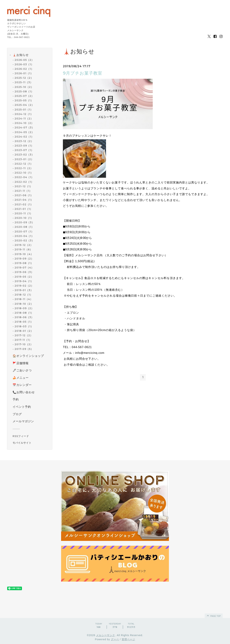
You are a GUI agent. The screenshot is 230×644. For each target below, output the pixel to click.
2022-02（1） (24, 182)
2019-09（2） (24, 259)
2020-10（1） (24, 218)
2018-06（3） (24, 317)
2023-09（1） (24, 146)
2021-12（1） (23, 186)
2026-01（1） (24, 73)
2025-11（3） (24, 82)
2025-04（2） (24, 105)
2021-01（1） (24, 209)
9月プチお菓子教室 (83, 73)
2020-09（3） (24, 222)
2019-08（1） (24, 263)
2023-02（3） (24, 155)
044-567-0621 (82, 347)
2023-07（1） (24, 150)
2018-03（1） (24, 326)
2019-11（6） (23, 249)
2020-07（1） (24, 232)
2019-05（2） (24, 277)
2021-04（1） (24, 200)
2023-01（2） (24, 159)
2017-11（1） (23, 340)
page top (213, 615)
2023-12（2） (24, 141)
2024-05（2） (24, 132)
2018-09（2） (24, 308)
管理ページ (128, 639)
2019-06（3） (24, 272)
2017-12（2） (24, 335)
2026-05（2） (24, 60)
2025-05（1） (24, 100)
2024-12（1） (24, 114)
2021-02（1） (24, 204)
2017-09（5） (24, 349)
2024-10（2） (24, 123)
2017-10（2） (24, 344)
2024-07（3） (24, 128)
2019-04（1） (24, 281)
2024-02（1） (24, 137)
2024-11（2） (24, 119)
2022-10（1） (24, 173)
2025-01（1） (24, 110)
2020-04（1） (24, 236)
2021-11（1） (23, 191)
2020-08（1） (24, 227)
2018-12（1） (24, 295)
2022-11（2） (24, 168)
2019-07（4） (24, 268)
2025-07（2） (24, 96)
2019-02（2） (24, 286)
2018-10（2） (24, 304)
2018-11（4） (24, 299)
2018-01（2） (24, 331)
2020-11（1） (24, 213)
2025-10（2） (24, 87)
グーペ (115, 639)
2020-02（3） (24, 240)
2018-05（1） (24, 322)
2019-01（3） (24, 290)
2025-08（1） (24, 91)
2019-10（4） (24, 254)
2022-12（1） (24, 164)
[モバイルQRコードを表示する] (31, 443)
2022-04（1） (24, 177)
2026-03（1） (24, 64)
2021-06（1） (24, 195)
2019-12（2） (24, 245)
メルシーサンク (106, 635)
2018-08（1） (24, 313)
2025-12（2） (24, 78)
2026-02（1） (24, 69)
